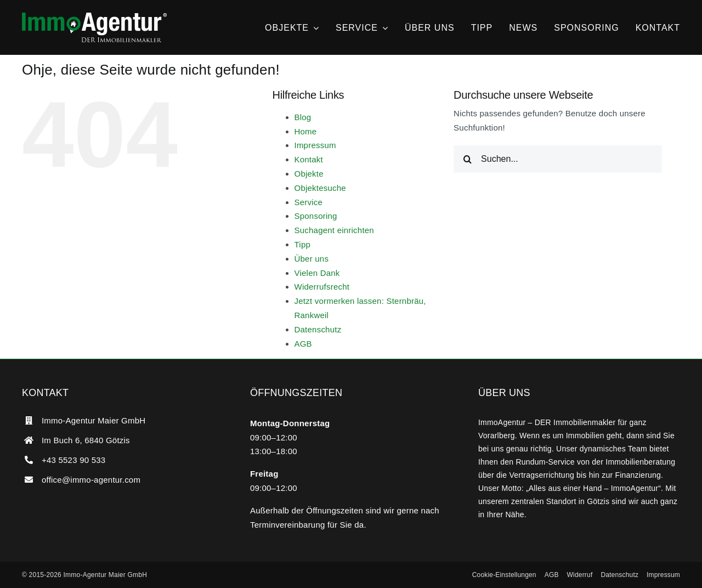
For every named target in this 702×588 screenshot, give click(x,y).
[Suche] (467, 159)
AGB (303, 344)
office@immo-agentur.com (91, 480)
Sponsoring (316, 216)
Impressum (315, 145)
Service (309, 202)
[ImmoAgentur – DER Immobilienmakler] (94, 17)
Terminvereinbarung (288, 525)
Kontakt (309, 159)
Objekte (309, 174)
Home (306, 131)
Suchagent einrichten (334, 230)
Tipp (303, 244)
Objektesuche (320, 188)
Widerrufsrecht (322, 287)
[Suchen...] (558, 159)
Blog (303, 117)
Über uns (312, 259)
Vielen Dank (317, 273)
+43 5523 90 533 (73, 460)
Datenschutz (318, 329)
